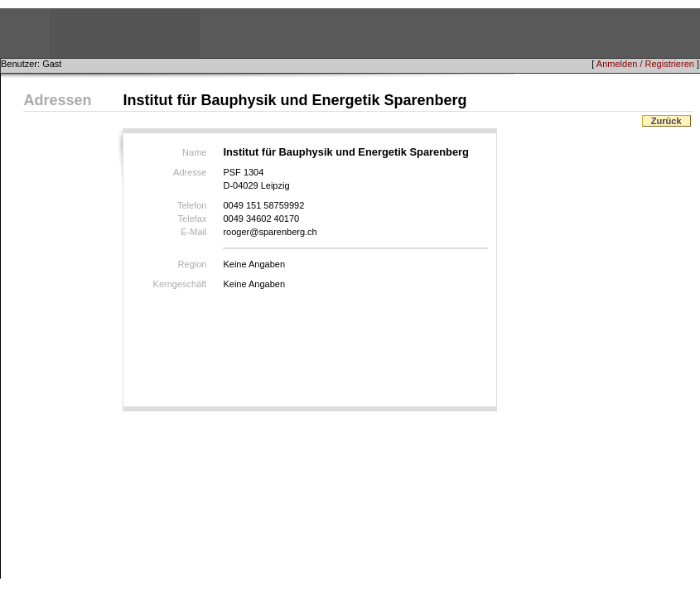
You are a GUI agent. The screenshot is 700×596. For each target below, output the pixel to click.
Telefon (192, 205)
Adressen (57, 100)
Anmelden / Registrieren (645, 64)
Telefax (193, 219)
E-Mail (193, 232)
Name (194, 152)
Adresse (190, 172)
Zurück (666, 121)
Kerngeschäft (180, 284)
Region (193, 264)
